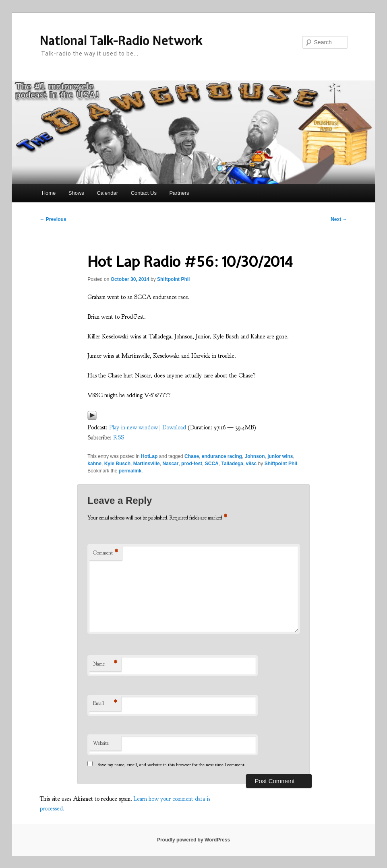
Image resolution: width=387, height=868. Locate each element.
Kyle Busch (117, 464)
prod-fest (192, 464)
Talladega (232, 464)
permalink (130, 471)
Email (105, 704)
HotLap (149, 456)
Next (339, 219)
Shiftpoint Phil (173, 279)
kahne (94, 464)
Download (174, 428)
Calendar (107, 193)
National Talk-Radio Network (121, 41)
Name (105, 664)
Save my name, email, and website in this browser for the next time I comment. (172, 765)
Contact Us (144, 193)
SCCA (212, 464)
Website (101, 743)
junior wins (280, 456)
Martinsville (147, 464)
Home (49, 193)
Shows (76, 193)
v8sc (251, 464)
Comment (106, 553)
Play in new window (133, 428)
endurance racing (222, 456)
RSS (119, 438)
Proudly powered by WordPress (193, 840)
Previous (53, 219)
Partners (179, 193)
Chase (192, 456)
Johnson (255, 456)
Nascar (170, 464)
